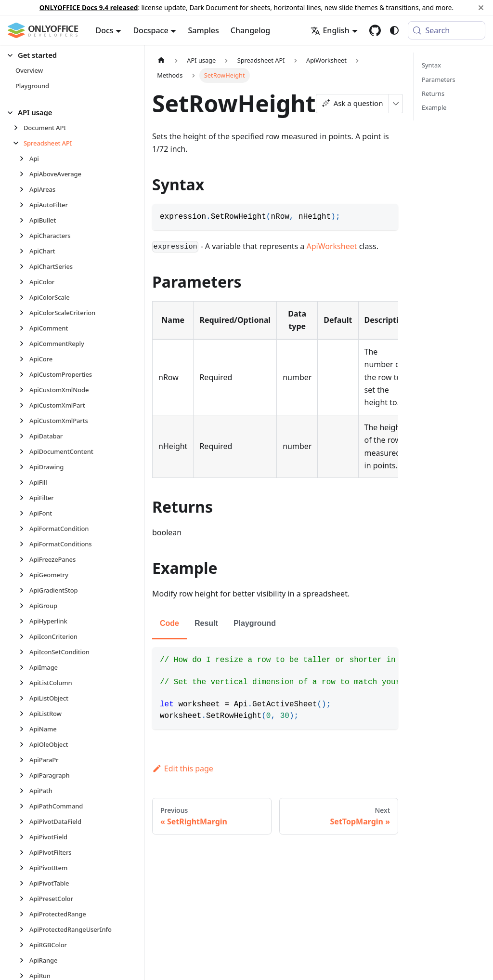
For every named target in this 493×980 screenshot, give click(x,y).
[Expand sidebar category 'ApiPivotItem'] (24, 868)
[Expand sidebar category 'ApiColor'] (24, 282)
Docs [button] (105, 30)
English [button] (330, 30)
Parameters (439, 79)
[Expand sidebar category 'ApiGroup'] (24, 606)
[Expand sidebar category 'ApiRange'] (24, 960)
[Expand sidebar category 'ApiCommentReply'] (24, 344)
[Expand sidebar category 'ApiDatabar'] (24, 436)
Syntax (431, 65)
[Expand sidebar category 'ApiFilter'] (24, 498)
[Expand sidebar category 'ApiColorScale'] (24, 297)
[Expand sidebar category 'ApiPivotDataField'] (24, 821)
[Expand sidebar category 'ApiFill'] (24, 482)
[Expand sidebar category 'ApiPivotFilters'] (24, 852)
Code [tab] (169, 623)
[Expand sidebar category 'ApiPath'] (24, 791)
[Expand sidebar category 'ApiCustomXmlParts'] (24, 421)
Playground (255, 623)
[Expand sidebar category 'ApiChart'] (24, 251)
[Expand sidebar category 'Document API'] (19, 128)
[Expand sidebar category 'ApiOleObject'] (24, 744)
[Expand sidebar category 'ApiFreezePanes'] (24, 559)
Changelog (251, 30)
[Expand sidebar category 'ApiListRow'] (24, 714)
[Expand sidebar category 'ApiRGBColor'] (24, 945)
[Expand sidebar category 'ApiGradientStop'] (24, 590)
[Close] (481, 8)
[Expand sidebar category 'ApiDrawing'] (24, 467)
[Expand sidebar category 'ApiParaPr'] (24, 760)
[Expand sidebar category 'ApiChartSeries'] (24, 266)
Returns (433, 93)
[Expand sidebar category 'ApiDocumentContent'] (24, 451)
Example (434, 107)
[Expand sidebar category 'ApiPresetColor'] (24, 899)
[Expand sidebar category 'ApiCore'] (24, 359)
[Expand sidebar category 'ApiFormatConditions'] (24, 544)
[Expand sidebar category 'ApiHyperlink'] (24, 621)
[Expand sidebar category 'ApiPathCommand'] (24, 806)
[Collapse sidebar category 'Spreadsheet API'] (19, 143)
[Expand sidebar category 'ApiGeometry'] (24, 575)
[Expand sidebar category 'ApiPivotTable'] (24, 883)
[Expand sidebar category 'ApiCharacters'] (24, 236)
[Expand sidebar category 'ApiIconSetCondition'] (24, 652)
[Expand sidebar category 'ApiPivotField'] (24, 837)
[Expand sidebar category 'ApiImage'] (24, 667)
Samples (203, 30)
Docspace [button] (150, 30)
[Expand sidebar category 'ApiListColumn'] (24, 683)
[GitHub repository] (375, 30)
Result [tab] (206, 623)
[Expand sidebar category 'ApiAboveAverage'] (24, 174)
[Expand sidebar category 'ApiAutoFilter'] (24, 205)
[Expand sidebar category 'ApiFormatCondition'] (24, 529)
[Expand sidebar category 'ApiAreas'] (24, 189)
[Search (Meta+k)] (447, 30)
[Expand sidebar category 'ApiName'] (24, 729)
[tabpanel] (275, 688)
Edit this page (183, 768)
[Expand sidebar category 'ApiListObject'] (24, 698)
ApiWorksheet (332, 246)
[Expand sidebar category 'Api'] (24, 159)
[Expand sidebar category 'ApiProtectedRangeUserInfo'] (24, 929)
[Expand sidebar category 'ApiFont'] (24, 513)
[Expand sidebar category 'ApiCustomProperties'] (24, 374)
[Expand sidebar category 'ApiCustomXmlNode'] (24, 390)
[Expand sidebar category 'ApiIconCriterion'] (24, 636)
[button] (68, 55)
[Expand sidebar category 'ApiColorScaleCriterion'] (24, 313)
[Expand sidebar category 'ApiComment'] (24, 328)
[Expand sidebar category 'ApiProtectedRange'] (24, 914)
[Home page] (161, 60)
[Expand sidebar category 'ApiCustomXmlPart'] (24, 405)
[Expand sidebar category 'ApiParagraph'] (24, 775)
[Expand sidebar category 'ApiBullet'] (24, 220)
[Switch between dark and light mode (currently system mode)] (394, 30)
